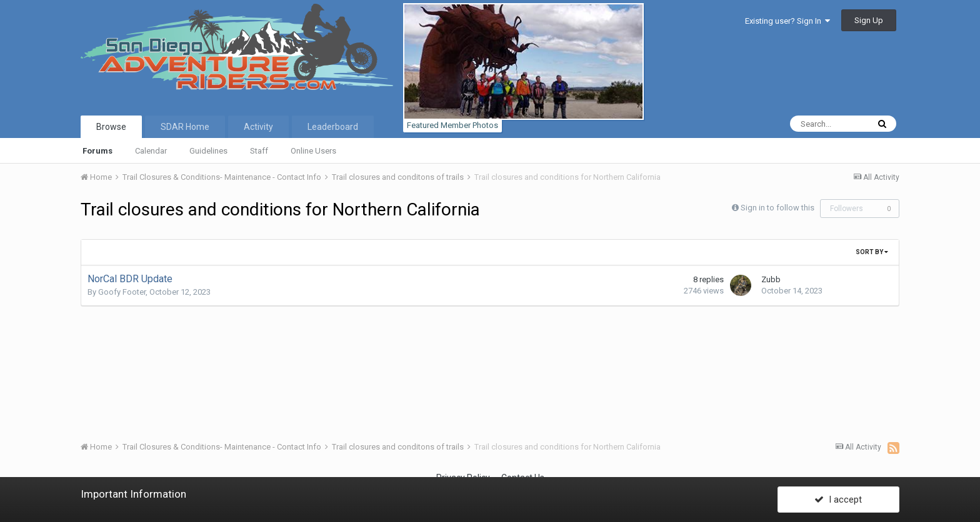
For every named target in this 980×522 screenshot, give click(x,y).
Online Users (313, 151)
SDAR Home (185, 127)
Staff (259, 151)
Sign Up (869, 20)
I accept (838, 499)
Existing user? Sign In (787, 21)
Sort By (872, 252)
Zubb (771, 279)
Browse (111, 127)
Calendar (151, 151)
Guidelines (208, 151)
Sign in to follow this (777, 208)
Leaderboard (333, 127)
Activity (258, 127)
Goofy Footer (122, 292)
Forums (97, 151)
